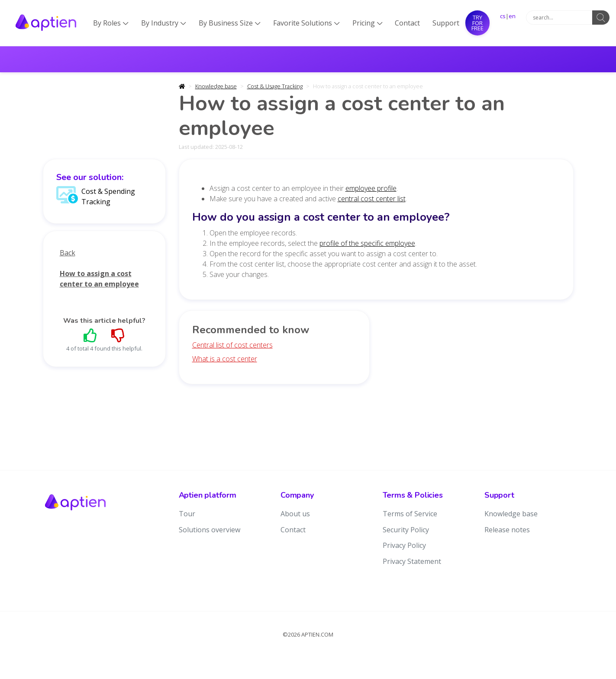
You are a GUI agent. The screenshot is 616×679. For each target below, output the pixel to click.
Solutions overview (210, 530)
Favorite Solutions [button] (306, 23)
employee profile (371, 188)
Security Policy (406, 530)
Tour (187, 514)
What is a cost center (225, 359)
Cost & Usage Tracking (275, 86)
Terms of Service (410, 514)
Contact (407, 23)
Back (68, 253)
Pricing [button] (368, 23)
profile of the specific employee (367, 243)
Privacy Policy (404, 545)
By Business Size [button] (230, 23)
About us (295, 514)
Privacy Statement (412, 561)
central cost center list (372, 199)
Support (446, 23)
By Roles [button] (111, 23)
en (512, 16)
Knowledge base (216, 86)
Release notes (507, 530)
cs (503, 16)
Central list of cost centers (232, 345)
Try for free (477, 23)
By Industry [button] (164, 23)
